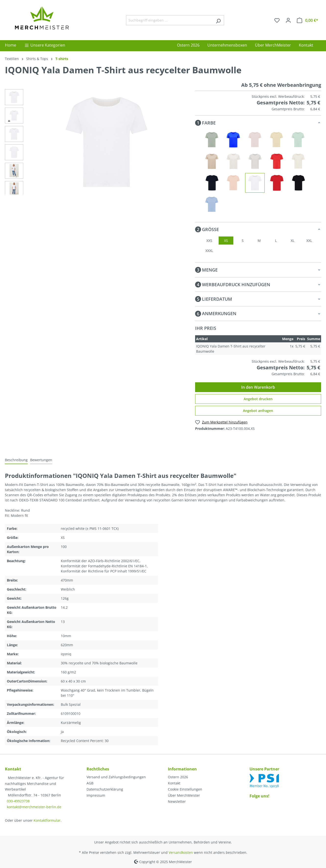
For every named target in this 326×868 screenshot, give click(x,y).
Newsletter (177, 801)
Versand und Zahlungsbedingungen (116, 777)
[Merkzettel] (277, 20)
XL (293, 241)
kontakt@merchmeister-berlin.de (34, 807)
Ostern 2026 (178, 777)
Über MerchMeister (184, 795)
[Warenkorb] (307, 20)
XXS (209, 241)
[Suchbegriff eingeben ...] (169, 20)
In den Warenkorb (258, 387)
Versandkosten (181, 852)
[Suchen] (218, 20)
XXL (309, 241)
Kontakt (174, 783)
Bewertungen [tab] (41, 460)
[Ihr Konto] (288, 20)
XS (226, 241)
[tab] (16, 460)
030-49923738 (18, 801)
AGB (90, 783)
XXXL (209, 251)
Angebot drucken (258, 399)
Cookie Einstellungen (185, 789)
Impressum (96, 795)
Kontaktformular (47, 820)
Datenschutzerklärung (105, 789)
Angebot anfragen (258, 411)
